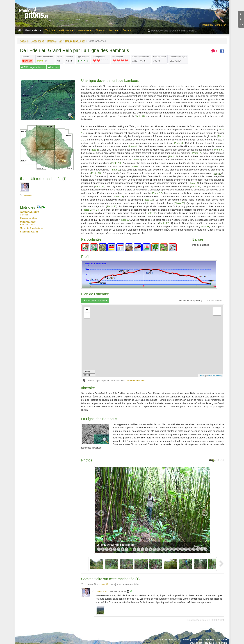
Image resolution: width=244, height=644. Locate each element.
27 (202, 549)
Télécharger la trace (33, 67)
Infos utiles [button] (85, 30)
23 (186, 549)
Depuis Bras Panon (75, 41)
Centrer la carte (215, 301)
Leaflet (202, 376)
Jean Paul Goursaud (216, 639)
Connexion (220, 25)
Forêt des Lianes (28, 221)
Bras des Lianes (28, 225)
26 (198, 549)
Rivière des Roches (29, 231)
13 (146, 549)
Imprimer (53, 67)
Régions (51, 41)
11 (138, 549)
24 (190, 549)
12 (142, 549)
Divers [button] (100, 30)
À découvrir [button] (66, 30)
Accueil (24, 41)
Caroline (24, 215)
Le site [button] (114, 30)
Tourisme (50, 30)
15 (154, 549)
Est (61, 41)
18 (166, 549)
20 (174, 549)
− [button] (87, 315)
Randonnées (37, 41)
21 (178, 549)
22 (182, 549)
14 (150, 549)
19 (170, 549)
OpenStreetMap (215, 376)
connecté (103, 584)
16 (158, 549)
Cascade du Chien (29, 218)
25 (194, 549)
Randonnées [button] (33, 30)
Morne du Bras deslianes (32, 228)
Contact (127, 30)
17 (162, 549)
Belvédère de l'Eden (29, 211)
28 (206, 549)
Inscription (207, 25)
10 (134, 549)
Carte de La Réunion (135, 380)
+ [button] (87, 310)
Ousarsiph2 (29, 195)
